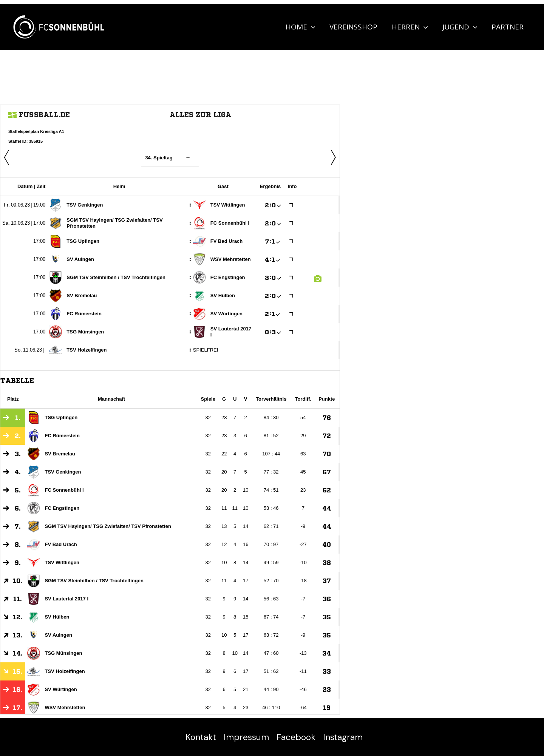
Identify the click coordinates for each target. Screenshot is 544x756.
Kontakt (201, 737)
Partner (508, 27)
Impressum (246, 737)
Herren (410, 27)
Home (300, 27)
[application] (311, 27)
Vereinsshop (353, 27)
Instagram (343, 737)
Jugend (460, 27)
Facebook (296, 737)
